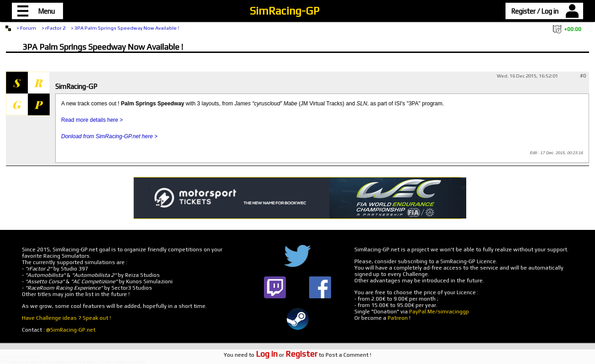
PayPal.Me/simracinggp (439, 312)
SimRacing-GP (284, 11)
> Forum (26, 28)
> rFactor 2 (53, 28)
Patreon (398, 318)
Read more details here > (92, 120)
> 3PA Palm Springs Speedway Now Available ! (125, 28)
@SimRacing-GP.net (71, 330)
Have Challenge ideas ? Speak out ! (66, 318)
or (287, 355)
